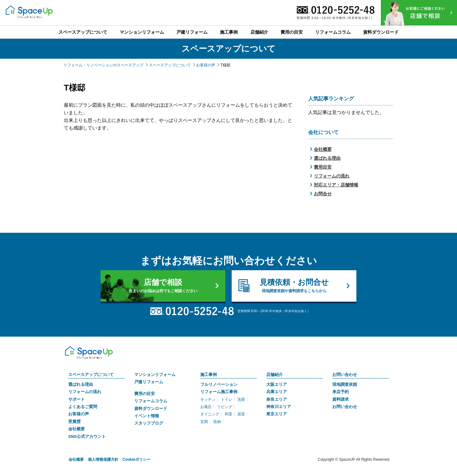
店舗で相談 (163, 286)
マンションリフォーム (155, 375)
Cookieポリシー (136, 459)
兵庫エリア (277, 392)
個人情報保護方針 (103, 459)
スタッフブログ (149, 423)
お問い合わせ (345, 375)
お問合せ (323, 194)
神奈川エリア (279, 407)
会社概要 (323, 149)
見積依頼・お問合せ (294, 286)
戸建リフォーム (149, 382)
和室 (228, 414)
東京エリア (277, 414)
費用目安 (323, 167)
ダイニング (210, 414)
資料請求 (341, 399)
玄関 (204, 422)
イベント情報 (147, 416)
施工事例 (209, 375)
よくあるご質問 (83, 407)
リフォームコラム (151, 401)
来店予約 (341, 392)
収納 (217, 422)
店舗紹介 (275, 375)
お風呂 (206, 407)
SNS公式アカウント (87, 436)
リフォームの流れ (332, 176)
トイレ (227, 399)
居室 (241, 414)
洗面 (241, 399)
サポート (76, 399)
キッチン (208, 399)
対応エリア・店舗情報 (336, 185)
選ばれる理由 (327, 158)
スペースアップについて (91, 375)
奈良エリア (277, 399)
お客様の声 (79, 414)
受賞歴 (74, 422)
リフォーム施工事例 (219, 392)
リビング (225, 407)
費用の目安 (145, 394)
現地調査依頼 (345, 384)
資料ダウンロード (151, 409)
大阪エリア (277, 384)
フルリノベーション (219, 384)
